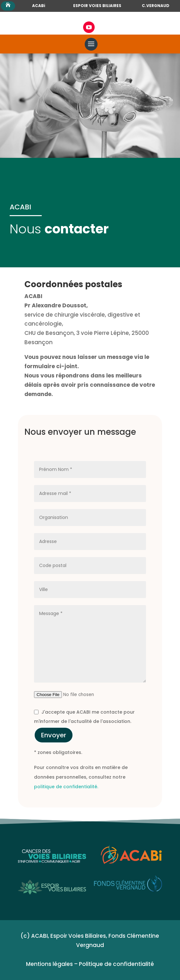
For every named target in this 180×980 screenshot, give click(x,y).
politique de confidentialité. (66, 787)
